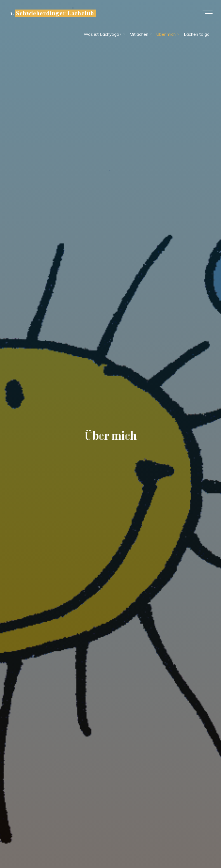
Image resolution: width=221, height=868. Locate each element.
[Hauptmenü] (208, 13)
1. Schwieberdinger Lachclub (52, 13)
